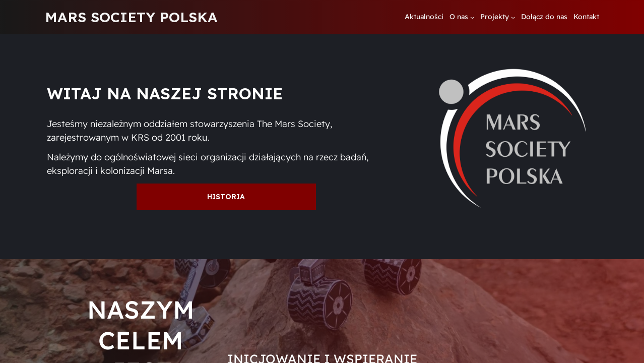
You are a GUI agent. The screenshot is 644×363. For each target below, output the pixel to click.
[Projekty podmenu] (513, 17)
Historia (226, 197)
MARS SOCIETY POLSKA (131, 17)
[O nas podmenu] (472, 17)
